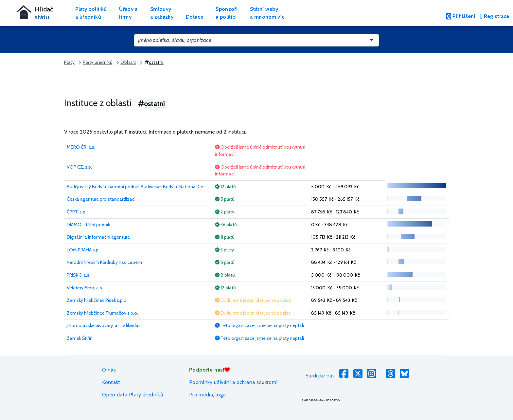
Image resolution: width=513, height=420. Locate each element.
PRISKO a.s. (79, 275)
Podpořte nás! (209, 370)
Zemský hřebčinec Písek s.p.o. (97, 300)
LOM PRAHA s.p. (83, 250)
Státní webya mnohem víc (267, 13)
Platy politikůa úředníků (91, 13)
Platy (69, 62)
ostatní (154, 62)
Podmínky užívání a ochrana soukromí (233, 382)
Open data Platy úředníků (133, 395)
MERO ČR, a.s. (81, 147)
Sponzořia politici (227, 13)
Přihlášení (461, 16)
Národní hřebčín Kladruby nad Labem (104, 262)
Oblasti (128, 62)
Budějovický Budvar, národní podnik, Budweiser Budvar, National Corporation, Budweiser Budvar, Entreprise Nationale (186, 187)
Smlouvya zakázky (162, 13)
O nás (109, 370)
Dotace (195, 17)
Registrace (495, 16)
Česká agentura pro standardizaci (101, 199)
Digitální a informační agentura (98, 237)
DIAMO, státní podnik (88, 225)
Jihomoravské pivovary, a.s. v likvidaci (104, 325)
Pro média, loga (207, 395)
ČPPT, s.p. (77, 212)
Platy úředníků (97, 62)
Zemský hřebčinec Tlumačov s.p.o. (102, 313)
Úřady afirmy (128, 13)
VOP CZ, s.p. (79, 167)
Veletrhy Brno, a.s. (85, 288)
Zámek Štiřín (80, 338)
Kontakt (111, 382)
